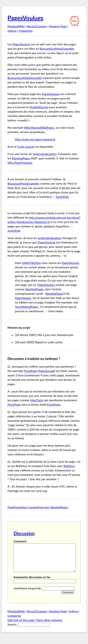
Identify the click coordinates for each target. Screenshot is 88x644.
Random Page (58, 26)
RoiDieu (69, 466)
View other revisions (50, 625)
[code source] (26, 147)
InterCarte (37, 400)
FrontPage (31, 371)
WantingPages (21, 158)
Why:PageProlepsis (20, 163)
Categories (26, 31)
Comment (20, 541)
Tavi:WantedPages (27, 307)
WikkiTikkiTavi (32, 263)
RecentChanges (37, 26)
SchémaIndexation (45, 154)
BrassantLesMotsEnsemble (57, 49)
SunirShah (62, 197)
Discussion (24, 533)
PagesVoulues (25, 18)
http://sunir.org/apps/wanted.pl (35, 139)
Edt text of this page (21, 625)
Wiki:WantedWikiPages (39, 128)
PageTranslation (18, 507)
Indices (12, 31)
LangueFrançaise (39, 507)
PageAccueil (47, 371)
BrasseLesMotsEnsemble (23, 183)
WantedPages (59, 507)
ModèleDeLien (39, 107)
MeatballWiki (16, 26)
